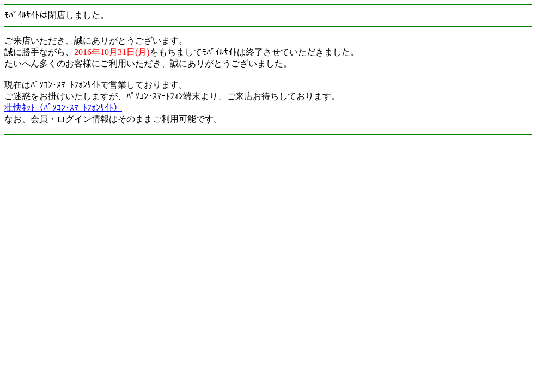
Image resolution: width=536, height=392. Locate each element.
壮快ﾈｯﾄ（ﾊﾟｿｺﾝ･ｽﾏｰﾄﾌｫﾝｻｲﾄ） (63, 108)
